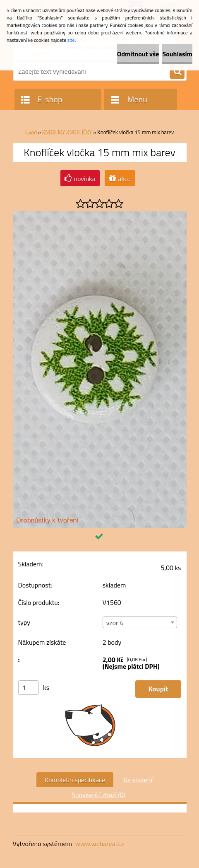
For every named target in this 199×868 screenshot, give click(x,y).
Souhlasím (177, 54)
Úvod (31, 132)
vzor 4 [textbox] (115, 623)
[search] (177, 72)
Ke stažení (138, 780)
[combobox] (140, 622)
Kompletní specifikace (75, 780)
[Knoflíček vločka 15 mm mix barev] (100, 215)
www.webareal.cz (99, 844)
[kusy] (29, 688)
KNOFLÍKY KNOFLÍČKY (67, 132)
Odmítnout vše (138, 54)
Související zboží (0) (98, 795)
